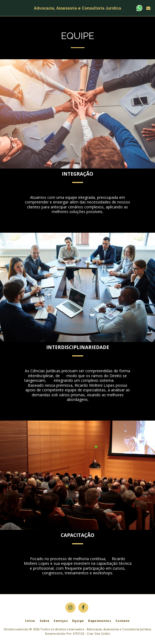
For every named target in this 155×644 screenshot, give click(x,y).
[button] (6, 8)
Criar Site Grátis (98, 633)
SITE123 (78, 633)
